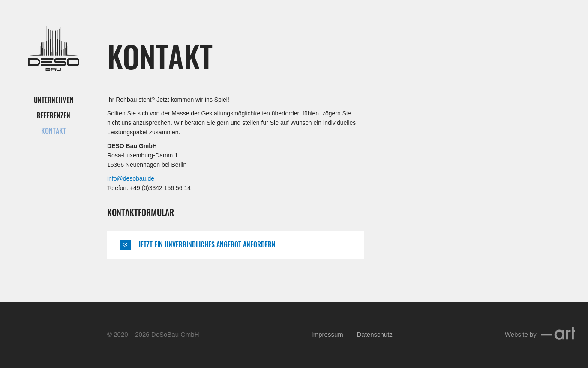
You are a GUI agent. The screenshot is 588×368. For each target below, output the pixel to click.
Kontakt (54, 131)
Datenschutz (374, 334)
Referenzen (54, 115)
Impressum (327, 334)
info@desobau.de (131, 178)
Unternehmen (54, 100)
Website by (540, 334)
